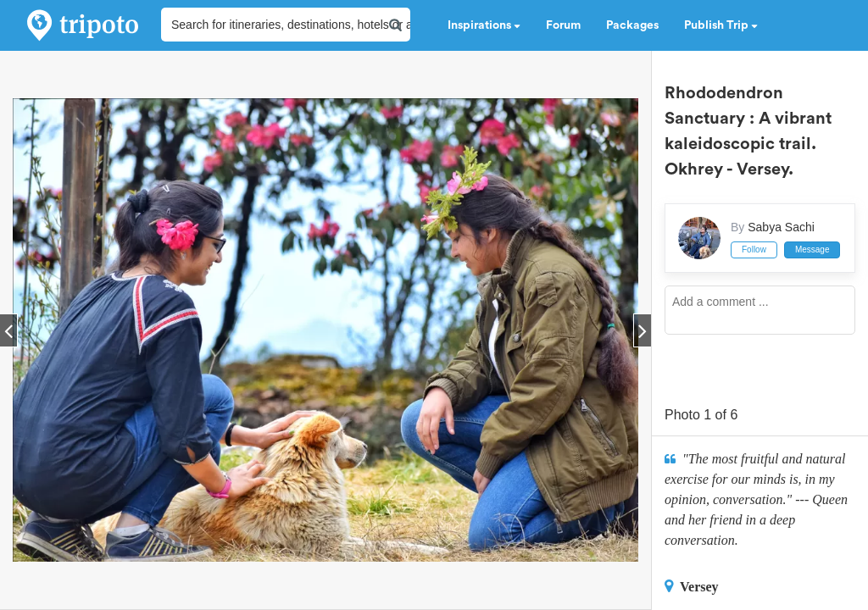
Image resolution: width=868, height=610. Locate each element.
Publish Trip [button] (721, 25)
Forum (563, 25)
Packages (632, 25)
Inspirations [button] (484, 25)
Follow (754, 250)
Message (812, 250)
